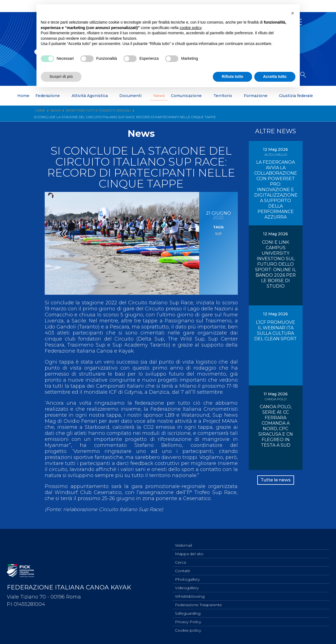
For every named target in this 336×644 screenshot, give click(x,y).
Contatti (183, 567)
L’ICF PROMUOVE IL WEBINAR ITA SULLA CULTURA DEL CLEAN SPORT (276, 330)
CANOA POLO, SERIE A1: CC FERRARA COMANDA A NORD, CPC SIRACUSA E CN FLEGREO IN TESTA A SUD (276, 426)
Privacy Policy (188, 621)
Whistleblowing (190, 594)
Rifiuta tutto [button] (232, 76)
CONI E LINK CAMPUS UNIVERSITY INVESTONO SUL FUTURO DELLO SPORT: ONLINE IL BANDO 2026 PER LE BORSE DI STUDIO (276, 264)
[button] (293, 13)
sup (218, 233)
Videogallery (187, 585)
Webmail (183, 540)
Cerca (180, 558)
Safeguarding (188, 612)
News (159, 96)
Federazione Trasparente (198, 603)
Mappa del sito (189, 549)
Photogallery (187, 576)
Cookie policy (188, 630)
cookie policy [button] (190, 27)
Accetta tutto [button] (275, 76)
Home (23, 96)
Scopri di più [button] (61, 76)
